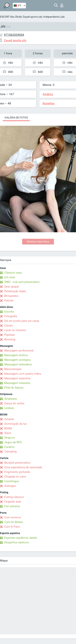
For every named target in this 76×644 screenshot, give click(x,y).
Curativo (9, 447)
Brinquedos (11, 296)
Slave (8, 433)
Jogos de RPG (13, 442)
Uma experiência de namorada (23, 467)
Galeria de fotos (16, 118)
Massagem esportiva (17, 378)
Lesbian (9, 408)
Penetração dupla (15, 291)
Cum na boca (12, 517)
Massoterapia (13, 369)
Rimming (10, 339)
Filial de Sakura (14, 388)
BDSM (8, 428)
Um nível (10, 277)
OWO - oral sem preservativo (22, 282)
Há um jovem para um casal (22, 321)
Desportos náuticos (17, 542)
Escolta (9, 312)
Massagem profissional (19, 351)
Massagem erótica (16, 355)
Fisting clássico (14, 497)
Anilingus (10, 486)
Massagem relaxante (17, 383)
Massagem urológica (17, 360)
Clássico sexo (13, 273)
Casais (9, 326)
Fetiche (9, 300)
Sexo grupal (12, 287)
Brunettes (49, 103)
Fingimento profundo (17, 472)
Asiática (48, 94)
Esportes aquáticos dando (21, 538)
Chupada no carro (15, 477)
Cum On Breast (14, 522)
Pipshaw (9, 335)
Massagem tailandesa (18, 364)
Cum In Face (12, 527)
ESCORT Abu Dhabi (11, 17)
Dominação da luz (15, 424)
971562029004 (14, 35)
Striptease (11, 399)
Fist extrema (12, 506)
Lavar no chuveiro (15, 330)
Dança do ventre (14, 403)
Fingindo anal (13, 502)
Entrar (62, 5)
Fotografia (11, 316)
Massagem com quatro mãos (23, 374)
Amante (9, 419)
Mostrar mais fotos (38, 242)
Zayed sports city (33, 17)
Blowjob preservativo (17, 463)
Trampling (10, 452)
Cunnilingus (12, 481)
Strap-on (9, 438)
